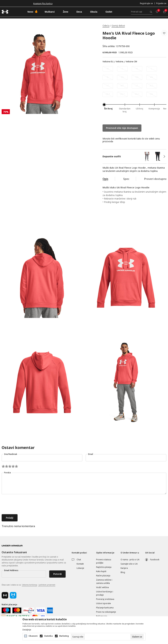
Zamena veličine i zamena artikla (104, 581)
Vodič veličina (102, 587)
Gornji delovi (118, 26)
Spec (126, 179)
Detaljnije (27, 630)
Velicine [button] (120, 62)
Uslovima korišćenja (29, 585)
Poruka (7, 473)
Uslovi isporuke (104, 603)
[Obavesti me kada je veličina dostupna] (108, 69)
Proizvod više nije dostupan (122, 128)
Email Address (11, 570)
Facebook (155, 560)
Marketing (64, 636)
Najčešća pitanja (104, 567)
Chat (79, 560)
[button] (164, 40)
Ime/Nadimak (11, 454)
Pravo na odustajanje (106, 612)
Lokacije (80, 568)
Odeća (106, 26)
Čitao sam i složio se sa (28, 585)
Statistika (48, 636)
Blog (123, 572)
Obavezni (33, 636)
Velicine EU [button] (108, 62)
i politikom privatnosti (47, 585)
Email (91, 454)
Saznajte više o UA (129, 564)
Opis (105, 179)
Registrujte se (146, 3)
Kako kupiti (101, 571)
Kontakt (80, 564)
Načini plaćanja (103, 576)
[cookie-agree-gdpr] (137, 637)
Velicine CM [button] (131, 62)
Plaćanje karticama (105, 608)
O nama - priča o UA (130, 560)
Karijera (124, 568)
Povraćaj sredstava (105, 599)
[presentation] (27, 505)
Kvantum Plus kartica (43, 4)
